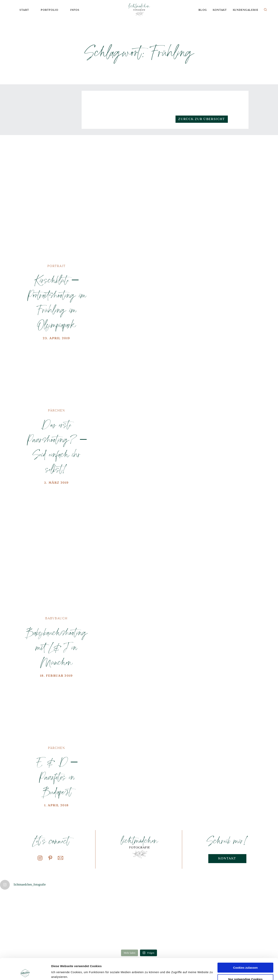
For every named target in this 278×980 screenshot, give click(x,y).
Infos (75, 10)
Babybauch (57, 618)
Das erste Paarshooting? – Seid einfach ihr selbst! (56, 447)
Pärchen (57, 410)
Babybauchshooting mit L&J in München (56, 647)
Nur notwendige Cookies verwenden (245, 961)
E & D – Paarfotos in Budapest (56, 777)
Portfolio (50, 10)
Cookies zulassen (245, 948)
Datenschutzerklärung (79, 962)
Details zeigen (61, 972)
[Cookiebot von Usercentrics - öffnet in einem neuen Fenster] (25, 972)
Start (24, 10)
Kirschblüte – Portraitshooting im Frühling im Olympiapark (57, 302)
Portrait (57, 266)
